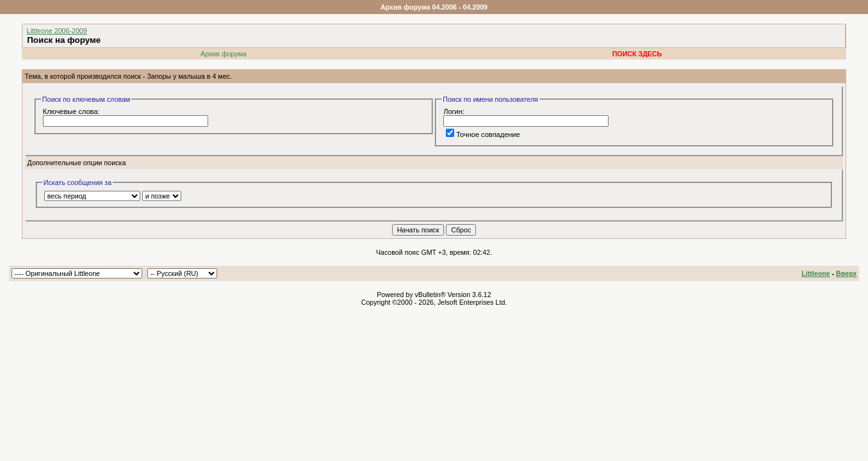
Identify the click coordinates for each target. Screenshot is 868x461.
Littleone (815, 273)
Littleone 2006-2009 (57, 31)
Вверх (846, 273)
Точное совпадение (483, 134)
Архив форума (224, 54)
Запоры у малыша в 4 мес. (189, 76)
